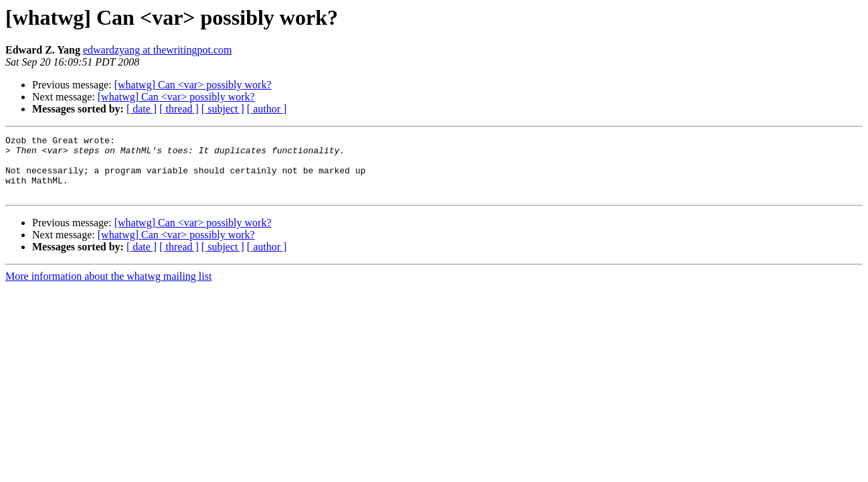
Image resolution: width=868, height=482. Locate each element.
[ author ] (267, 109)
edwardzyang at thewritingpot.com (158, 50)
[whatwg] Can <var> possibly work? (193, 85)
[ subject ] (223, 109)
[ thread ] (179, 109)
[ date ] (142, 109)
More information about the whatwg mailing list (108, 288)
